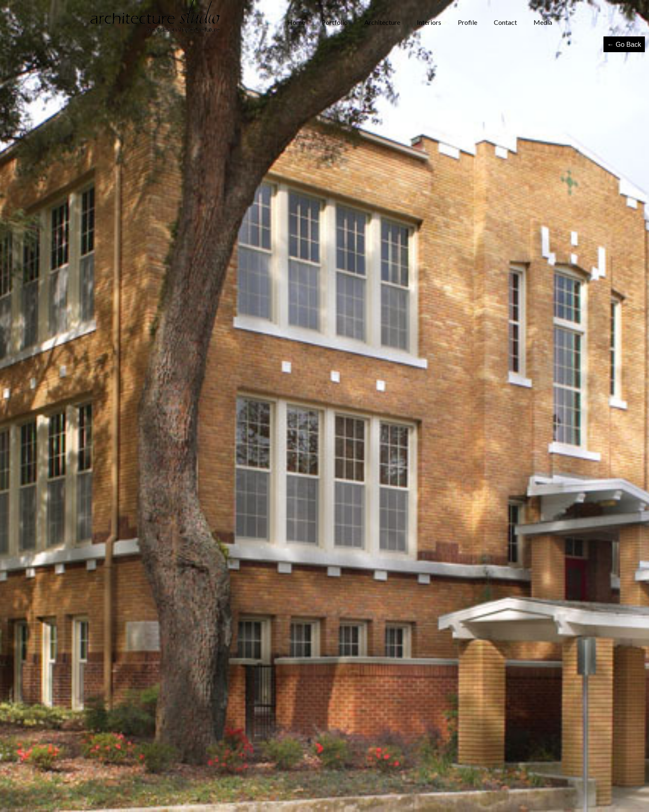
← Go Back (624, 45)
